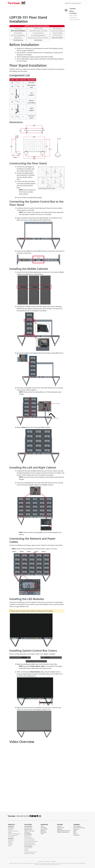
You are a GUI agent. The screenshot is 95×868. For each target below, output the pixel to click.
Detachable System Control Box (38, 31)
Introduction (18, 28)
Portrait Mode (18, 33)
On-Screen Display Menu (18, 35)
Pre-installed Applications (38, 35)
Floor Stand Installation (18, 31)
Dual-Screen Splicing (57, 31)
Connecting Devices (38, 33)
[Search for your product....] (75, 3)
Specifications (18, 38)
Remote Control (38, 28)
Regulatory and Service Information (38, 38)
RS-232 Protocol (57, 35)
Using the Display (57, 33)
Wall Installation (57, 28)
